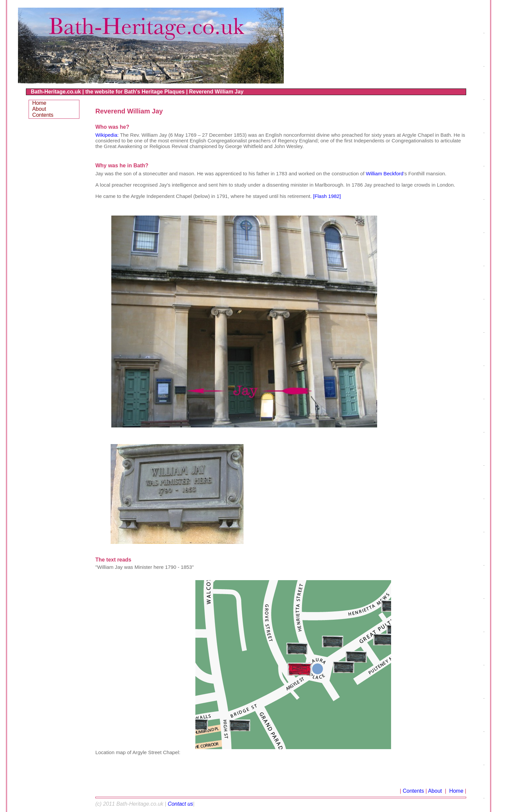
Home (455, 791)
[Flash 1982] (327, 196)
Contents (413, 791)
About (436, 791)
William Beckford (385, 173)
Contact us (180, 804)
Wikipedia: (107, 135)
